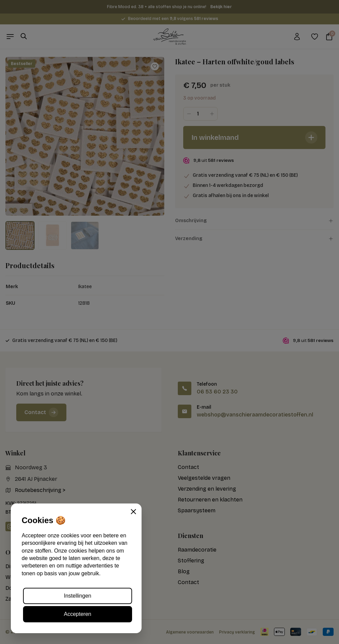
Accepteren (78, 614)
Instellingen (78, 596)
